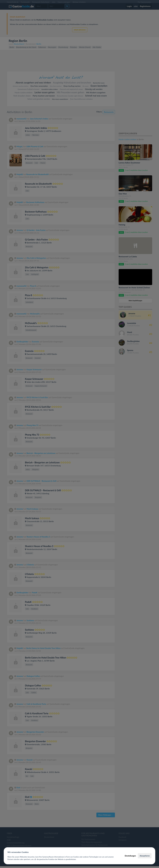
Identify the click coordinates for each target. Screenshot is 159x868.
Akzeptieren (145, 856)
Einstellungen (130, 856)
